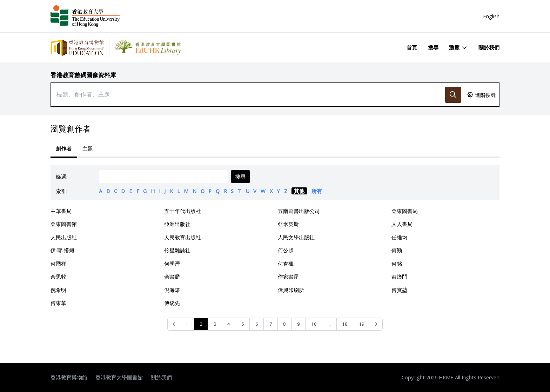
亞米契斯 (288, 224)
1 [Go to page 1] (187, 324)
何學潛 (172, 264)
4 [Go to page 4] (229, 324)
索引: (62, 191)
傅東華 (58, 303)
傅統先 (172, 303)
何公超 (286, 250)
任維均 (399, 237)
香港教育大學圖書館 (119, 377)
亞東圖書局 (405, 211)
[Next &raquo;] (376, 324)
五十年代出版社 (183, 211)
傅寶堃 (399, 290)
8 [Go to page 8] (284, 324)
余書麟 (172, 277)
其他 (299, 191)
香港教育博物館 (69, 377)
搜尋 (433, 47)
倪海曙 (172, 290)
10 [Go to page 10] (314, 324)
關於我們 (489, 47)
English (491, 16)
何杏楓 (286, 264)
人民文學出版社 (296, 237)
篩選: (62, 177)
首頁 (412, 47)
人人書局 (402, 224)
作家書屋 (288, 277)
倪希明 (58, 290)
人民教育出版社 (183, 237)
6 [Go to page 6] (257, 324)
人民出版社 (64, 237)
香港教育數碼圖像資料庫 (83, 75)
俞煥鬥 (399, 277)
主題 (88, 148)
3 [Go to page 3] (215, 324)
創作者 (64, 148)
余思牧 (58, 277)
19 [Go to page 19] (362, 324)
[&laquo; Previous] (174, 324)
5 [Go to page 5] (243, 324)
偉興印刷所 (291, 290)
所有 (317, 191)
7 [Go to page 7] (271, 324)
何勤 (397, 250)
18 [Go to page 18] (345, 324)
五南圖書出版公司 (299, 211)
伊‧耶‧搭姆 (62, 250)
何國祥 (58, 264)
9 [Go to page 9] (299, 324)
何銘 (397, 264)
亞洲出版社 (177, 224)
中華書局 (61, 211)
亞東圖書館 (64, 224)
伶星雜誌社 (177, 250)
